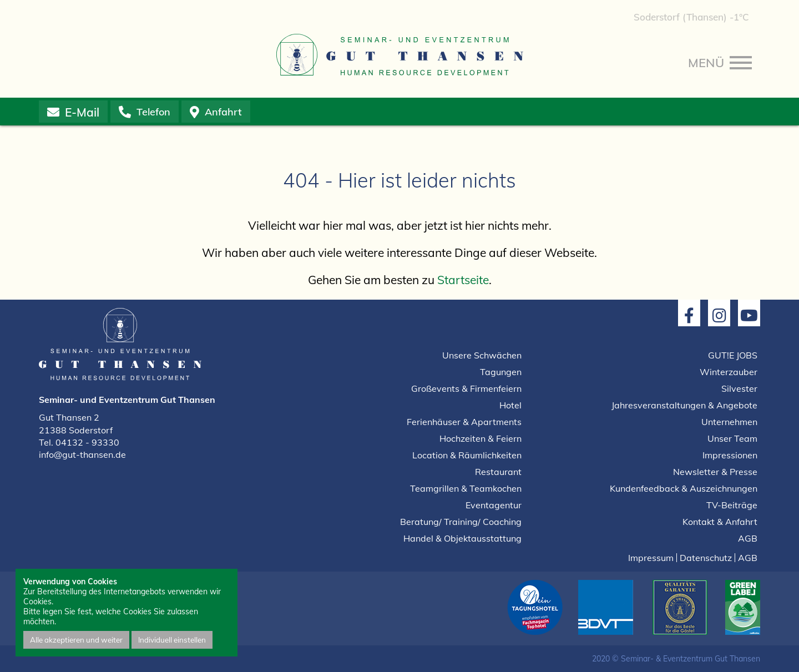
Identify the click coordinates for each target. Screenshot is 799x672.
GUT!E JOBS (733, 355)
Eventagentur (494, 505)
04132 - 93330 (87, 442)
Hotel (510, 405)
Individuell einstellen (172, 640)
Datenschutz (706, 558)
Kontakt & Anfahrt (720, 522)
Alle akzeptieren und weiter (76, 640)
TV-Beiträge (732, 505)
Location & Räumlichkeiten (467, 455)
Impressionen (730, 455)
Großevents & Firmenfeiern (466, 388)
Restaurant (498, 472)
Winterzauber (729, 372)
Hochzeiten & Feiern (481, 438)
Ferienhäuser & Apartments (464, 422)
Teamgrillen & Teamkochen (466, 488)
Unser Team (732, 438)
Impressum (651, 558)
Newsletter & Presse (715, 472)
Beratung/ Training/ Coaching (461, 522)
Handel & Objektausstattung (462, 538)
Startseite (463, 280)
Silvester (739, 388)
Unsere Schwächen (482, 355)
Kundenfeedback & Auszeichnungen (684, 488)
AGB (748, 538)
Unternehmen (729, 422)
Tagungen (501, 372)
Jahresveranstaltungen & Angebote (684, 405)
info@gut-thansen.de (82, 454)
